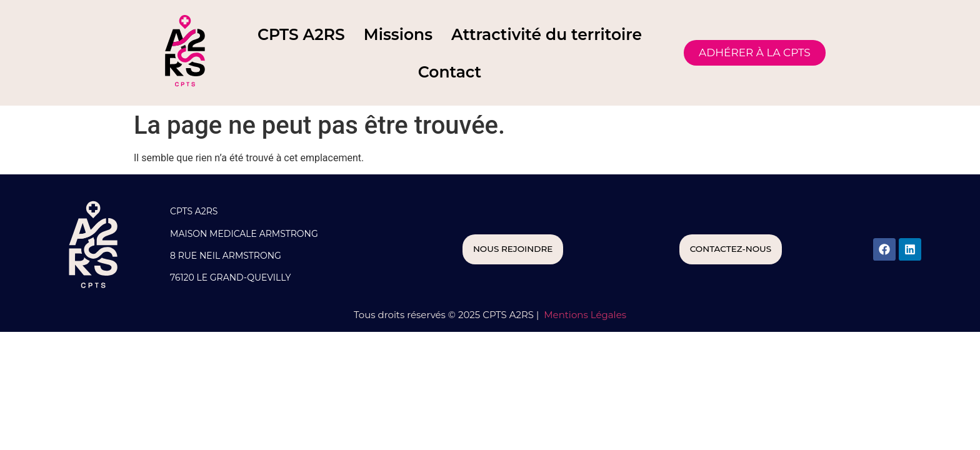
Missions (398, 34)
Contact (450, 72)
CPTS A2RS (301, 34)
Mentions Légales (584, 315)
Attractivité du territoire (547, 34)
